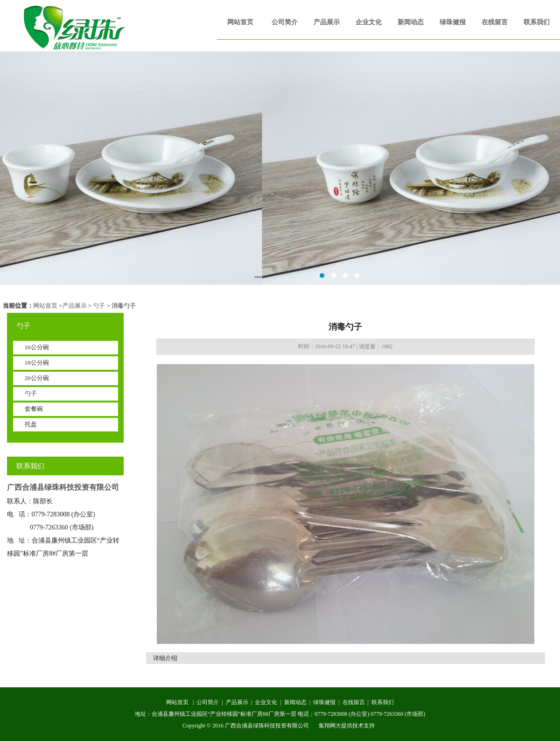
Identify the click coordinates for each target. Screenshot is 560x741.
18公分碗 (37, 363)
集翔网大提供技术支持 (347, 726)
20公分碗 (37, 378)
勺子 (99, 306)
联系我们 (537, 22)
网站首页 (240, 22)
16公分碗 (37, 347)
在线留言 (495, 22)
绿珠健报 (453, 22)
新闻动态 (411, 22)
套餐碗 (34, 409)
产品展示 (327, 22)
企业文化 (369, 22)
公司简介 (285, 22)
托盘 (31, 424)
